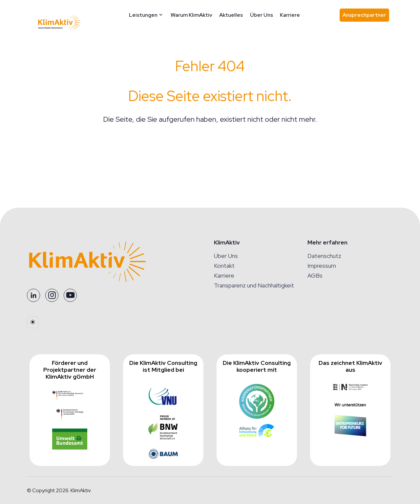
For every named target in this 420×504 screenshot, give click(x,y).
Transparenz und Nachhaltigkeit (254, 285)
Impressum (322, 266)
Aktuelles (234, 15)
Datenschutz (324, 256)
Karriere (293, 15)
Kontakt (224, 266)
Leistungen (147, 15)
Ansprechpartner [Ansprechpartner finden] (366, 17)
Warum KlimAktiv (194, 15)
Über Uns (264, 15)
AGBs (315, 275)
